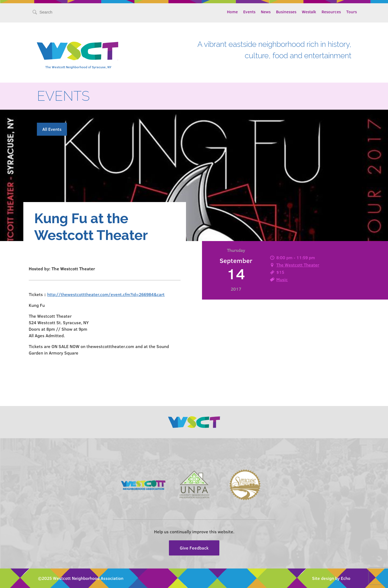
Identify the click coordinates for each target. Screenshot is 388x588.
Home (232, 12)
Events (249, 12)
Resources (331, 12)
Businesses (286, 12)
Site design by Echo (331, 578)
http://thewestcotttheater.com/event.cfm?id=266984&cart (106, 294)
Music (282, 279)
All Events (52, 129)
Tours (352, 12)
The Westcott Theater (298, 265)
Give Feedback (194, 548)
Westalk (309, 12)
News (266, 12)
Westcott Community (78, 51)
